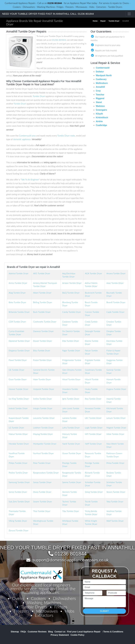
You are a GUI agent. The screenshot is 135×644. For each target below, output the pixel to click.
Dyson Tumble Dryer (43, 341)
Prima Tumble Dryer (115, 463)
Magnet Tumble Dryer (116, 428)
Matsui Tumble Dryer (18, 434)
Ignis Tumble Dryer (71, 399)
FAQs (23, 632)
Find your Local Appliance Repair (84, 632)
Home (95, 21)
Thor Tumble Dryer (42, 511)
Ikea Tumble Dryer (93, 399)
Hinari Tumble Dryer (71, 379)
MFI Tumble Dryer (93, 434)
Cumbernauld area (27, 136)
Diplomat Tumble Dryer (19, 341)
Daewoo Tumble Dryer (43, 331)
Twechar (100, 95)
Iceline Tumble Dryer (43, 399)
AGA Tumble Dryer (93, 273)
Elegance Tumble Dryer (19, 350)
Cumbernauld (103, 68)
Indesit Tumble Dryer (18, 408)
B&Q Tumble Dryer (71, 293)
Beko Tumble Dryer (17, 302)
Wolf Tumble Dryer (115, 521)
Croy (98, 91)
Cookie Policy (77, 635)
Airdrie (99, 121)
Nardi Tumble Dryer (71, 444)
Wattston (100, 106)
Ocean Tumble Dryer (72, 453)
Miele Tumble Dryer (115, 434)
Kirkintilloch (102, 118)
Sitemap (15, 632)
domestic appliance (22, 139)
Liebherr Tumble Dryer (43, 428)
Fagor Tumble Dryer (71, 350)
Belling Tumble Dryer (43, 302)
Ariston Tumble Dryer (72, 283)
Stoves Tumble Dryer (116, 492)
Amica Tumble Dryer (18, 283)
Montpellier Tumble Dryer (45, 444)
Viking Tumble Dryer (18, 521)
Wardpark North (104, 75)
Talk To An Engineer (30, 179)
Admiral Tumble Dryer (19, 273)
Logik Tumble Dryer (94, 428)
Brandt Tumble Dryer (116, 302)
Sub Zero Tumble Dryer (19, 501)
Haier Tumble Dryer (42, 379)
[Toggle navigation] (129, 14)
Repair (103, 21)
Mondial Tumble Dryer (19, 444)
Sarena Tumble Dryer (72, 482)
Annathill (100, 87)
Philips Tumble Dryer (18, 463)
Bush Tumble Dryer (42, 312)
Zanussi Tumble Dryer (19, 530)
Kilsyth (99, 114)
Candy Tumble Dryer (72, 312)
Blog (51, 632)
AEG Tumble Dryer (42, 273)
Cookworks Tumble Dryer (45, 322)
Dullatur (100, 72)
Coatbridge (101, 125)
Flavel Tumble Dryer (18, 360)
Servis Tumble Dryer (18, 492)
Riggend (100, 98)
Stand (99, 102)
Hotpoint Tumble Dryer (44, 389)
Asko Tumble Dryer (115, 283)
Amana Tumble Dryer (116, 273)
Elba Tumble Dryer (71, 341)
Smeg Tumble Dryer (94, 492)
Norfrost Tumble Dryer (44, 453)
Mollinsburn (102, 83)
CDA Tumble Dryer (17, 322)
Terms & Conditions (113, 632)
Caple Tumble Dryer (115, 312)
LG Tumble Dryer (16, 428)
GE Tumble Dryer (16, 370)
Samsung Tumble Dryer (19, 482)
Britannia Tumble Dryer (19, 312)
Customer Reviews (37, 632)
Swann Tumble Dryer (43, 501)
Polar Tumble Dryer (42, 463)
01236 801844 (55, 3)
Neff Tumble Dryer (93, 444)
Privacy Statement (60, 635)
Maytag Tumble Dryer (43, 434)
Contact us (60, 632)
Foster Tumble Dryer (43, 360)
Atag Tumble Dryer (17, 293)
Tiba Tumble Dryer (71, 511)
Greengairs (101, 110)
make (73, 136)
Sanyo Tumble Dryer (42, 482)
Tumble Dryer (114, 21)
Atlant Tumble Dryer (42, 293)
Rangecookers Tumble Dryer (46, 473)
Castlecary (101, 79)
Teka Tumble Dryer (115, 501)
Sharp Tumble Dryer (42, 492)
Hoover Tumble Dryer (18, 389)
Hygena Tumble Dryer (116, 389)
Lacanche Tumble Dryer (44, 418)
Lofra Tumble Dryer (71, 428)
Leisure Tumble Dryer (116, 418)
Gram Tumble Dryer (18, 379)
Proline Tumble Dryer (18, 473)
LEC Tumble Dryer (93, 418)
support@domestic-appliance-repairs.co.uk (71, 560)
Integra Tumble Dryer (43, 408)
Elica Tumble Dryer (42, 350)
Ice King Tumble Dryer (19, 399)
